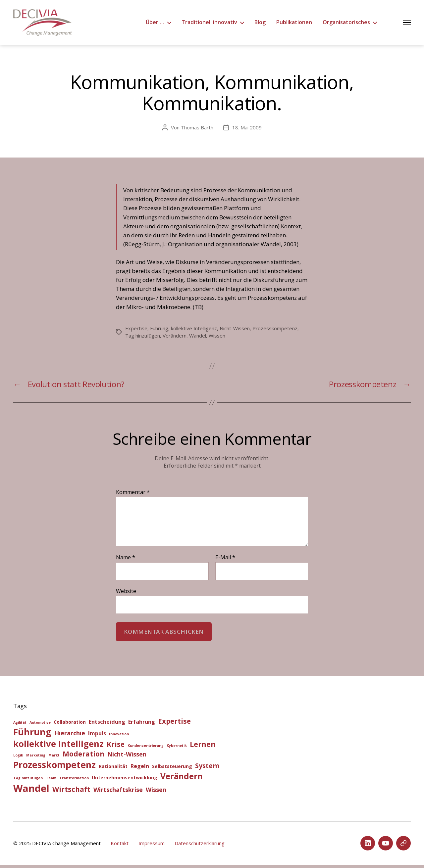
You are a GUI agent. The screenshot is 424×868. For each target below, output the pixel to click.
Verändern (175, 339)
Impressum (152, 846)
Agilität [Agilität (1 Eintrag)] (20, 726)
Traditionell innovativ (209, 24)
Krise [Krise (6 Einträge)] (116, 748)
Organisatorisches (346, 24)
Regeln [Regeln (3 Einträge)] (140, 769)
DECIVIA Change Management (66, 846)
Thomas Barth (197, 131)
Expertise (136, 332)
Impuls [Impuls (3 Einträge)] (97, 737)
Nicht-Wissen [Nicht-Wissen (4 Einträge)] (127, 757)
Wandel (198, 339)
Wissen (217, 339)
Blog (260, 24)
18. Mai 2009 (247, 131)
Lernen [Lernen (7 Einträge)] (203, 747)
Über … (155, 24)
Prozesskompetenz (275, 332)
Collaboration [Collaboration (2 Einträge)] (70, 725)
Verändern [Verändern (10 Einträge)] (182, 779)
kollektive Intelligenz (194, 332)
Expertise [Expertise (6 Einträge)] (174, 724)
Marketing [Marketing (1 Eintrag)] (36, 758)
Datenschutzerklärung (200, 846)
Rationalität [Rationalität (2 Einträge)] (113, 770)
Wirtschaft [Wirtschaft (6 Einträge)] (71, 793)
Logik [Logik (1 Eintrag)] (18, 758)
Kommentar (133, 496)
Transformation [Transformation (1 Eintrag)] (74, 781)
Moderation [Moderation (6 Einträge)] (83, 757)
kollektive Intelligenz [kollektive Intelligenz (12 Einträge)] (58, 747)
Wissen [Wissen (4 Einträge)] (156, 793)
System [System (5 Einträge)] (207, 769)
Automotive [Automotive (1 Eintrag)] (40, 726)
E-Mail (225, 561)
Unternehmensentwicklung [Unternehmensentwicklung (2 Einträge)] (125, 781)
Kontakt (120, 846)
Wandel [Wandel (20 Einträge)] (31, 792)
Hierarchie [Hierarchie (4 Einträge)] (70, 736)
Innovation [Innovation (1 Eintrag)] (119, 737)
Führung (159, 332)
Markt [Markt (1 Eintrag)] (54, 758)
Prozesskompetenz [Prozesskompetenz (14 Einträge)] (54, 768)
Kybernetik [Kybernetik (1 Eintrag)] (177, 749)
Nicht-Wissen (235, 332)
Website (126, 594)
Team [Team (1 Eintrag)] (51, 781)
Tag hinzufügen (143, 339)
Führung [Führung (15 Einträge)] (32, 735)
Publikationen (294, 24)
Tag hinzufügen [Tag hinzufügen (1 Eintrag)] (28, 781)
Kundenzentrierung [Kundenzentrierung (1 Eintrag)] (146, 749)
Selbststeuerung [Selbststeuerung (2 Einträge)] (172, 770)
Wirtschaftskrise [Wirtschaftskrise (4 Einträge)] (118, 793)
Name (126, 561)
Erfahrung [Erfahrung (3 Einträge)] (142, 725)
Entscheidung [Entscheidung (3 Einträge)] (107, 725)
